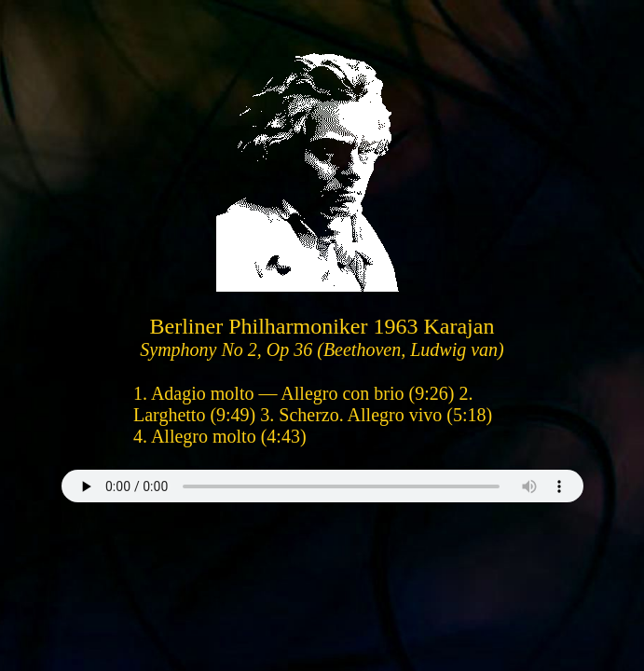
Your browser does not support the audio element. (322, 486)
